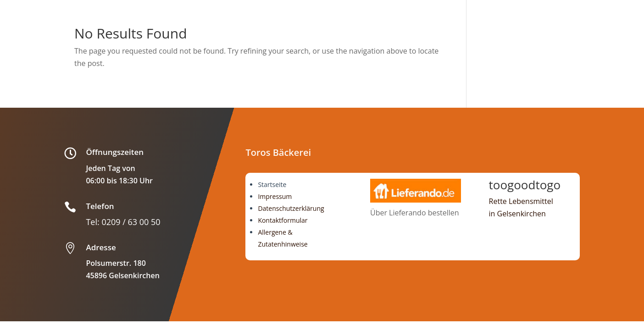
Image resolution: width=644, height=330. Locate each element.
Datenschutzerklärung (291, 208)
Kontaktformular (283, 220)
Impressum (275, 196)
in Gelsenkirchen (517, 214)
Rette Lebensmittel (521, 201)
